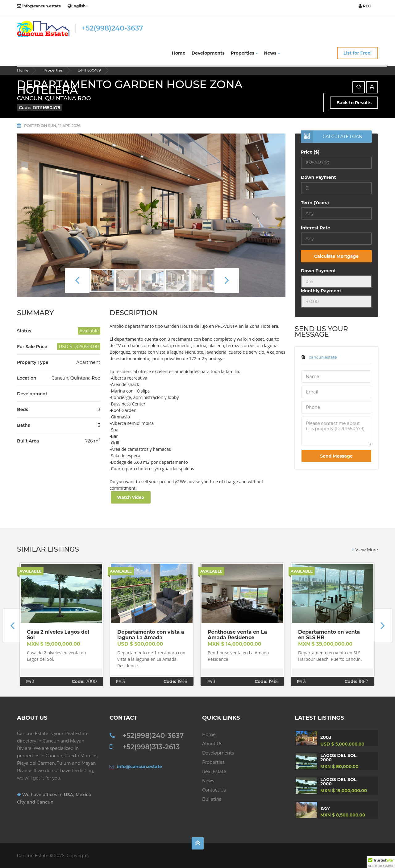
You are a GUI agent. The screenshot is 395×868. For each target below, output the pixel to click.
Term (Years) (315, 203)
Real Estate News (214, 776)
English (78, 6)
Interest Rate (316, 228)
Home (179, 53)
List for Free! (358, 53)
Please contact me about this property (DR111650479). (336, 431)
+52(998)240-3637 (112, 28)
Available (30, 571)
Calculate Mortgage (336, 256)
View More (365, 550)
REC (365, 6)
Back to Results (354, 103)
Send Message (336, 456)
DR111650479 (89, 70)
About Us (212, 744)
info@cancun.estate (39, 6)
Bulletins (212, 799)
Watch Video (131, 497)
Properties (244, 53)
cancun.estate (323, 357)
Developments (208, 53)
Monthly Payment (321, 291)
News (272, 53)
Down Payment (318, 177)
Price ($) (310, 152)
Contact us (214, 790)
